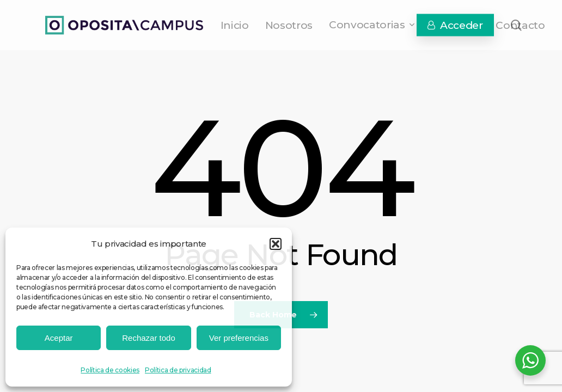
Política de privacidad (178, 370)
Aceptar (59, 338)
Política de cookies (110, 370)
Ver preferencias (239, 338)
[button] (276, 244)
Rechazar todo (149, 338)
